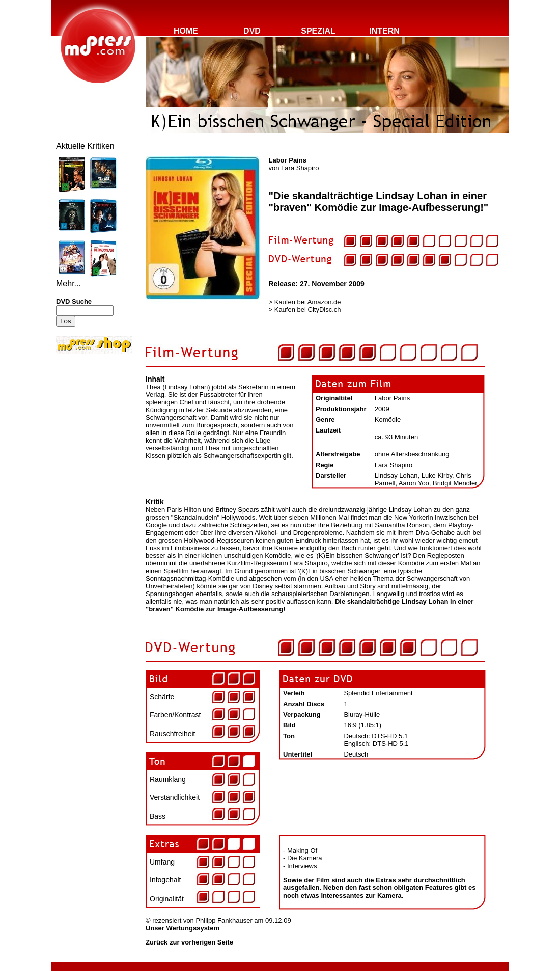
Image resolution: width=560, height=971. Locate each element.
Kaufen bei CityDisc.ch (308, 309)
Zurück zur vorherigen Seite (189, 942)
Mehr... (68, 284)
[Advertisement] (87, 424)
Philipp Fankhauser (224, 920)
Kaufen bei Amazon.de (308, 302)
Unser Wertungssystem (183, 928)
